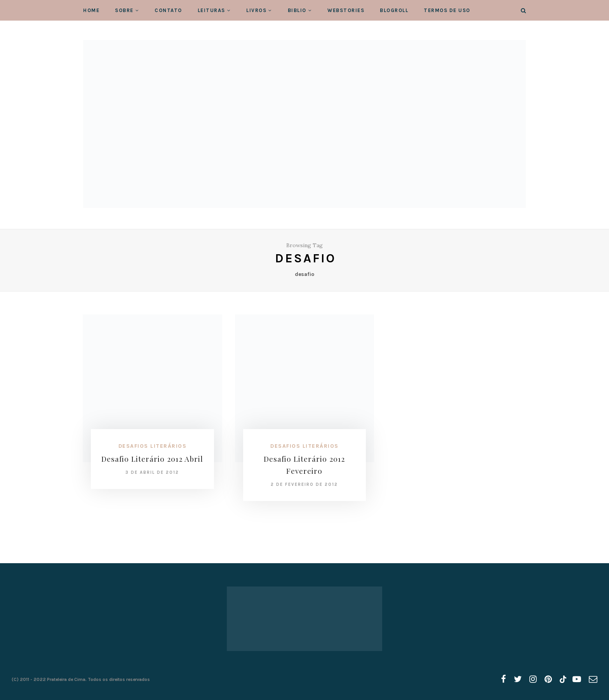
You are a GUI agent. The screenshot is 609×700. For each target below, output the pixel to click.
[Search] (523, 11)
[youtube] (577, 679)
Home (91, 10)
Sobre (124, 10)
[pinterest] (548, 679)
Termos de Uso (447, 10)
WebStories (346, 10)
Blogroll (394, 10)
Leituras (211, 10)
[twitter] (518, 679)
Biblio (297, 10)
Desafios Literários (153, 446)
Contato (168, 10)
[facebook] (504, 679)
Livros (256, 10)
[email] (593, 679)
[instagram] (533, 679)
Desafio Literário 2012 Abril (152, 459)
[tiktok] (562, 679)
